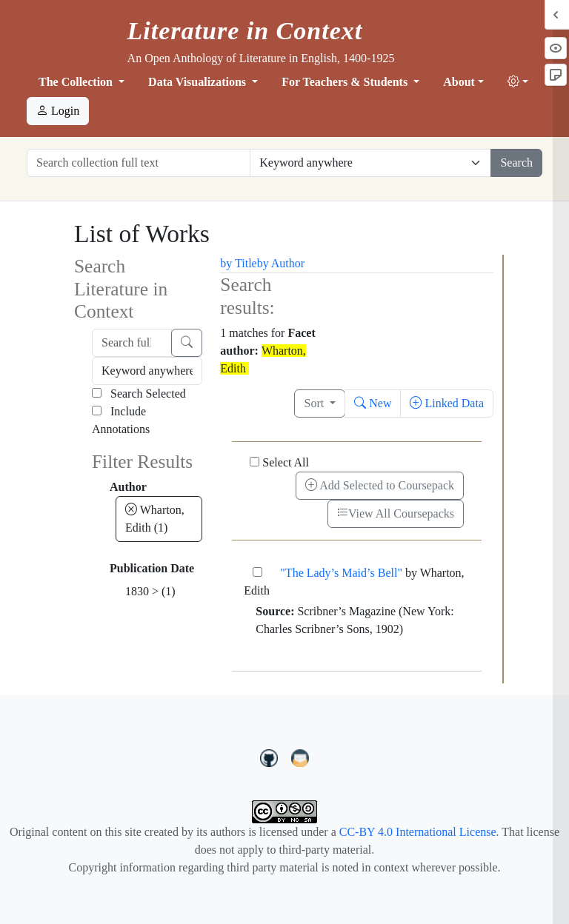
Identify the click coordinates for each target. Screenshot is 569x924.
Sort (315, 403)
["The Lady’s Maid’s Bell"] (257, 572)
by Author (281, 263)
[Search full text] (132, 343)
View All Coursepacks (396, 513)
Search (516, 163)
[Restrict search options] (370, 163)
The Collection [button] (77, 82)
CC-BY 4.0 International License (418, 832)
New (373, 403)
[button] (518, 82)
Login (58, 111)
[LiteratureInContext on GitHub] (271, 757)
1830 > (150, 591)
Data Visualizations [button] (199, 82)
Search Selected (139, 394)
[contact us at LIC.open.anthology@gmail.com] (300, 757)
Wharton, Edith (155, 519)
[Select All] (254, 462)
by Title (238, 263)
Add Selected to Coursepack (380, 485)
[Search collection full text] (139, 163)
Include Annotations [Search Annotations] (121, 420)
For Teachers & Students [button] (346, 82)
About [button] (459, 82)
